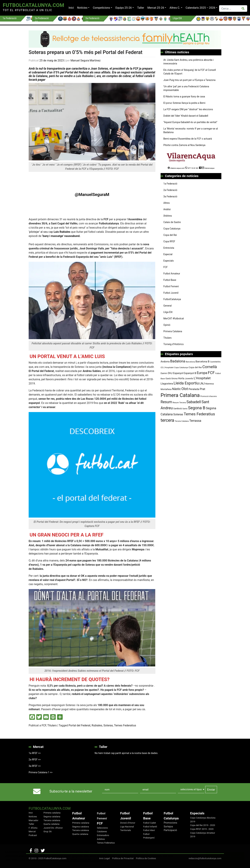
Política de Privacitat (123, 858)
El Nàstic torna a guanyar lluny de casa (184, 97)
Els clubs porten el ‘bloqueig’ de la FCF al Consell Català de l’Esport (190, 72)
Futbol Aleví (149, 830)
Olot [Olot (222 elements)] (185, 389)
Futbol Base (170, 280)
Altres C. (175, 8)
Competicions (101, 8)
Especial (168, 254)
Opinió (167, 325)
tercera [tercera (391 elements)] (167, 420)
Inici (71, 8)
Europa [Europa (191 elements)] (202, 373)
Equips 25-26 (124, 8)
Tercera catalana (52, 820)
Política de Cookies (146, 858)
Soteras (108, 725)
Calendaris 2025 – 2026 (200, 8)
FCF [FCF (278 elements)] (211, 373)
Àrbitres (168, 216)
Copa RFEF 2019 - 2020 (202, 829)
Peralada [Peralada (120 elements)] (194, 389)
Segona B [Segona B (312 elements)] (197, 408)
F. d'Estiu (33, 828)
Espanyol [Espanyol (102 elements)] (178, 373)
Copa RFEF (169, 241)
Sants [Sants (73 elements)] (185, 409)
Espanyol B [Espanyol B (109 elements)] (190, 373)
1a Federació (170, 184)
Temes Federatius (125, 725)
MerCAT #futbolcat (174, 318)
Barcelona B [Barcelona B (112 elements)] (202, 362)
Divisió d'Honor (128, 823)
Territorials (126, 830)
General (168, 306)
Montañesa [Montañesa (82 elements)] (166, 389)
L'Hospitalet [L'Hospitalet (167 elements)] (202, 378)
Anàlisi (167, 209)
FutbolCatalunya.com (33, 5)
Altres (166, 203)
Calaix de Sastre (172, 222)
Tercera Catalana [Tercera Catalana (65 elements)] (182, 421)
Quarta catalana (52, 824)
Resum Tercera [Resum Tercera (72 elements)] (179, 402)
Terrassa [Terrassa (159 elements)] (195, 421)
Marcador (34, 820)
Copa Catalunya (172, 229)
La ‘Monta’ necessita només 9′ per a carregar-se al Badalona (191, 130)
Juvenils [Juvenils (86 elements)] (189, 378)
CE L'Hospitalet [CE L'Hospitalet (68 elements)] (167, 368)
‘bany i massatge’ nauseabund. (61, 236)
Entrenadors (103, 835)
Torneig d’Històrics (174, 344)
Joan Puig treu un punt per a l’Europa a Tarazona (189, 80)
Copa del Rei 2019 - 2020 (203, 825)
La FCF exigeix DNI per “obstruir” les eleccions (188, 109)
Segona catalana (52, 817)
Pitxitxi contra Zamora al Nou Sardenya (184, 145)
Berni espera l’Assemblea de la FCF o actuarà (188, 139)
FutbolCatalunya (172, 299)
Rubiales (97, 725)
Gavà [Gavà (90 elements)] (168, 378)
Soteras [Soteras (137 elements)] (178, 414)
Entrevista (169, 248)
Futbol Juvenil (171, 293)
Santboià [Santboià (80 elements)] (178, 409)
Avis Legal (105, 858)
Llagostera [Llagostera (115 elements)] (167, 384)
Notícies (82, 8)
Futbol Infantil (150, 827)
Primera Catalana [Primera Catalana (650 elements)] (180, 395)
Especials (168, 261)
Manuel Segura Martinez (86, 60)
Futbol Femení (171, 286)
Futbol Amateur (172, 274)
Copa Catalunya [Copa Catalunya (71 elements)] (181, 367)
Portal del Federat (80, 725)
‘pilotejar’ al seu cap (49, 232)
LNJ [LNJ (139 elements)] (202, 383)
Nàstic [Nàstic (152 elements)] (176, 389)
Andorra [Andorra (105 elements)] (165, 362)
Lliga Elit (168, 312)
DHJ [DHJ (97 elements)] (170, 373)
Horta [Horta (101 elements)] (181, 378)
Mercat (32, 831)
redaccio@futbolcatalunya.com (205, 858)
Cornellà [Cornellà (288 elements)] (210, 367)
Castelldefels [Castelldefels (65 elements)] (215, 362)
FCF (44, 725)
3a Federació (170, 196)
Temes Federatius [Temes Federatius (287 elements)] (199, 414)
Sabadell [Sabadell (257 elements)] (194, 402)
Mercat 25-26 (156, 8)
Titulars (52, 725)
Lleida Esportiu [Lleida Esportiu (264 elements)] (186, 383)
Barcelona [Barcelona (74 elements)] (190, 362)
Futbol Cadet (150, 823)
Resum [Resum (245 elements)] (166, 402)
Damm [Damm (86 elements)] (164, 373)
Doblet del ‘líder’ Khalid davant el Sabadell (186, 116)
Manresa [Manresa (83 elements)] (209, 384)
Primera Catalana (173, 331)
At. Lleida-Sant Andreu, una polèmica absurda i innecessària (188, 62)
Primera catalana (52, 813)
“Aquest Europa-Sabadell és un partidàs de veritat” (190, 122)
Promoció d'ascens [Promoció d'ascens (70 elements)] (209, 396)
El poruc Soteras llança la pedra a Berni (184, 103)
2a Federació (170, 190)
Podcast (33, 835)
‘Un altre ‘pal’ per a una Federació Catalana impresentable (186, 88)
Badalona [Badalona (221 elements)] (178, 361)
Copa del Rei (170, 235)
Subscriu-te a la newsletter (71, 791)
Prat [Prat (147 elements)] (202, 389)
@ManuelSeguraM (92, 195)
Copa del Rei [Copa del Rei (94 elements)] (195, 367)
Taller (141, 8)
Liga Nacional (127, 827)
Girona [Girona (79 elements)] (174, 379)
